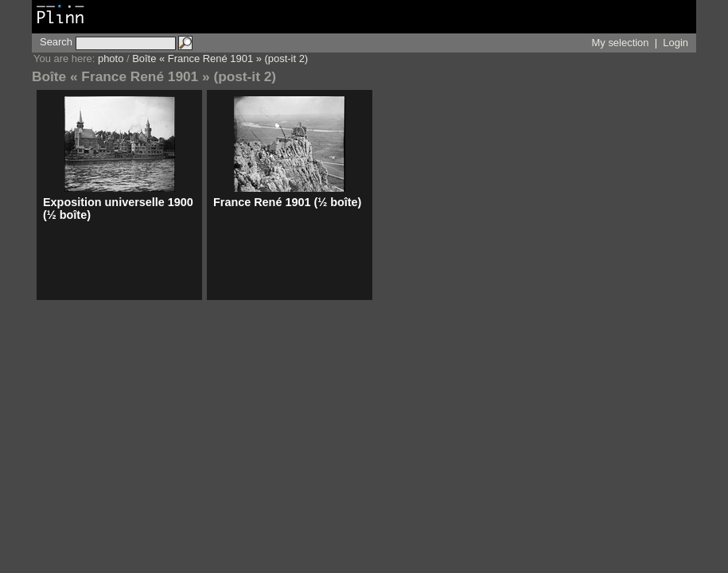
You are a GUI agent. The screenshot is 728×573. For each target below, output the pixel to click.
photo (111, 58)
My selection (621, 43)
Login (675, 43)
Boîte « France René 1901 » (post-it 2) (220, 58)
